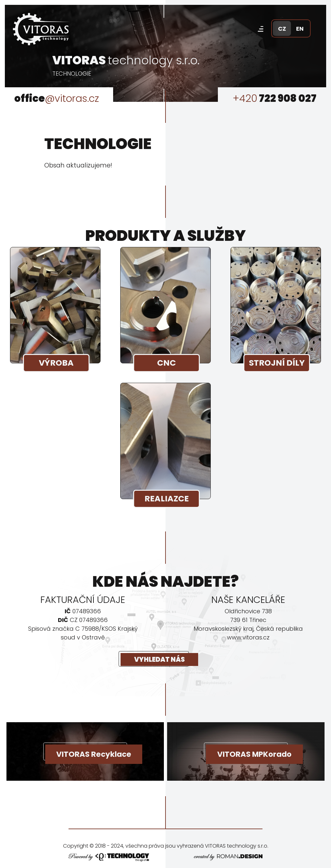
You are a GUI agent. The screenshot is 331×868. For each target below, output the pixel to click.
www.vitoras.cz (248, 637)
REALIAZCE (167, 499)
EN (300, 29)
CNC (167, 364)
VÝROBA (57, 364)
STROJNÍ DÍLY (278, 364)
